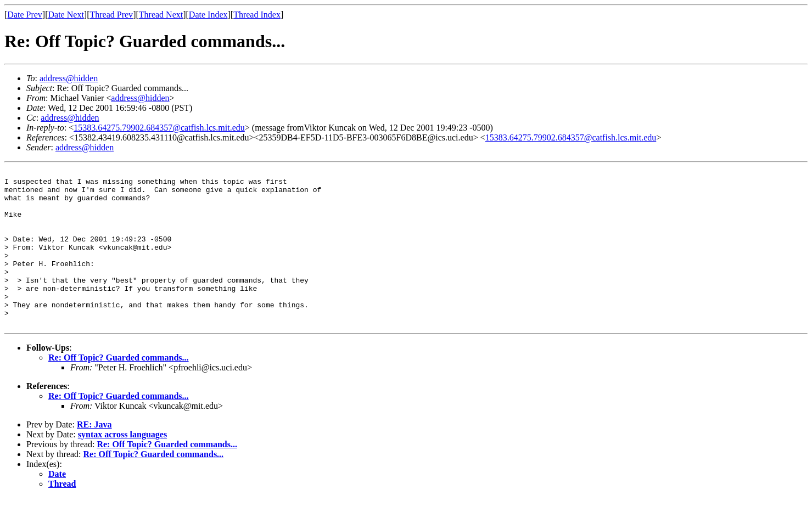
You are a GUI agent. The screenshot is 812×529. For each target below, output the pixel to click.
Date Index (208, 15)
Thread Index (257, 15)
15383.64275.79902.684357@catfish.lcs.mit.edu (159, 128)
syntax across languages (122, 466)
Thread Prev (111, 15)
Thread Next (161, 15)
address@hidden (69, 78)
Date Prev (25, 15)
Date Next (66, 15)
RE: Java (94, 456)
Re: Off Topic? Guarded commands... (119, 389)
